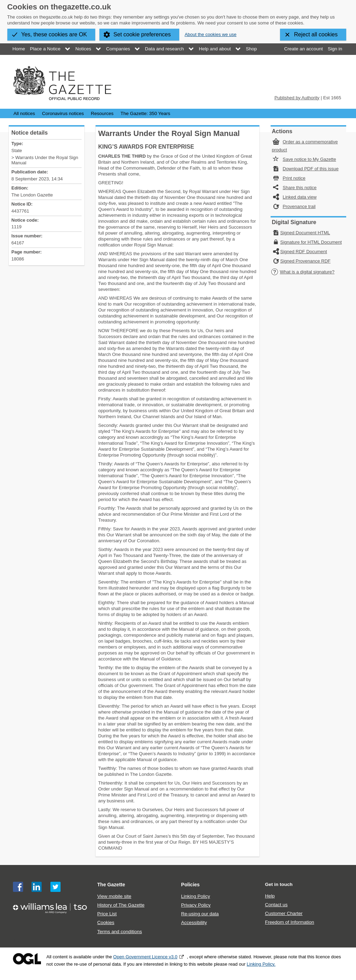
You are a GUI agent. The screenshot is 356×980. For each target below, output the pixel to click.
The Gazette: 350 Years (145, 113)
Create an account (303, 49)
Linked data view (300, 197)
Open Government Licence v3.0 (145, 957)
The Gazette (111, 885)
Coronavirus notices (63, 113)
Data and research (164, 49)
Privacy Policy (196, 905)
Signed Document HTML (305, 233)
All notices (25, 113)
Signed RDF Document (304, 252)
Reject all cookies (316, 34)
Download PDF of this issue (311, 169)
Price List (107, 914)
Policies (190, 885)
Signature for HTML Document (311, 242)
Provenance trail (299, 206)
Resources (102, 113)
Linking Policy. (261, 964)
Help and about (215, 49)
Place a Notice (45, 49)
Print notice (294, 178)
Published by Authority (297, 98)
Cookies (106, 922)
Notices (83, 49)
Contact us (276, 905)
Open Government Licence (27, 959)
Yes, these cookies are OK (54, 34)
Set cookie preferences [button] (142, 34)
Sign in (335, 49)
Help (270, 896)
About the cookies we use (210, 34)
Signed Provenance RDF (306, 261)
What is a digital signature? (303, 272)
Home (19, 49)
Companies (118, 49)
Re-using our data (200, 914)
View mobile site (114, 896)
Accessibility (194, 922)
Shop (251, 49)
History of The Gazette (121, 905)
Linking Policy (196, 896)
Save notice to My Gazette (309, 159)
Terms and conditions (120, 932)
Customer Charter (284, 913)
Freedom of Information (289, 922)
